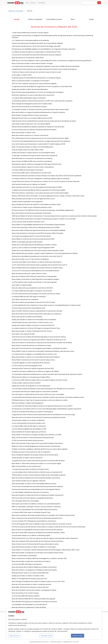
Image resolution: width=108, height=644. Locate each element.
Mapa (25, 616)
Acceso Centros (27, 629)
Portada (17, 19)
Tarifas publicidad (28, 623)
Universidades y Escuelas (54, 19)
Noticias (33, 3)
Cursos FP (42, 619)
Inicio (27, 3)
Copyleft (57, 626)
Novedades (42, 3)
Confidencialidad (59, 619)
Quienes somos (27, 619)
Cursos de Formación (44, 616)
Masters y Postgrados (35, 19)
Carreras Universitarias (45, 626)
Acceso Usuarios (27, 626)
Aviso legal (58, 623)
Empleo (91, 19)
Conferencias (42, 623)
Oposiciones (42, 629)
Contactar (58, 616)
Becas (73, 19)
